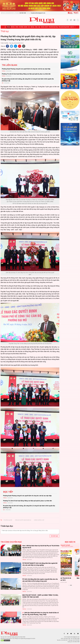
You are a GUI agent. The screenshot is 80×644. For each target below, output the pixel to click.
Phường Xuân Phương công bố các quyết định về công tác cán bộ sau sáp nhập (26, 69)
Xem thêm (70, 588)
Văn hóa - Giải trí (44, 27)
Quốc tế (72, 27)
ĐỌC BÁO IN (70, 542)
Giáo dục (32, 27)
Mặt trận (13, 27)
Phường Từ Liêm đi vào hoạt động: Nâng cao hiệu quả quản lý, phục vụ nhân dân (26, 74)
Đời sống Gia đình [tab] (67, 546)
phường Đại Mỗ (8, 520)
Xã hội (17, 27)
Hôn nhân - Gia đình (23, 27)
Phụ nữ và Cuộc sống (53, 27)
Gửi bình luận (54, 536)
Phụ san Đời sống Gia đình (64, 27)
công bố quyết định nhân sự (23, 520)
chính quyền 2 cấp (39, 520)
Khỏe (36, 27)
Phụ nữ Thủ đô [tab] (65, 545)
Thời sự (8, 27)
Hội (29, 27)
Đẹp (39, 27)
